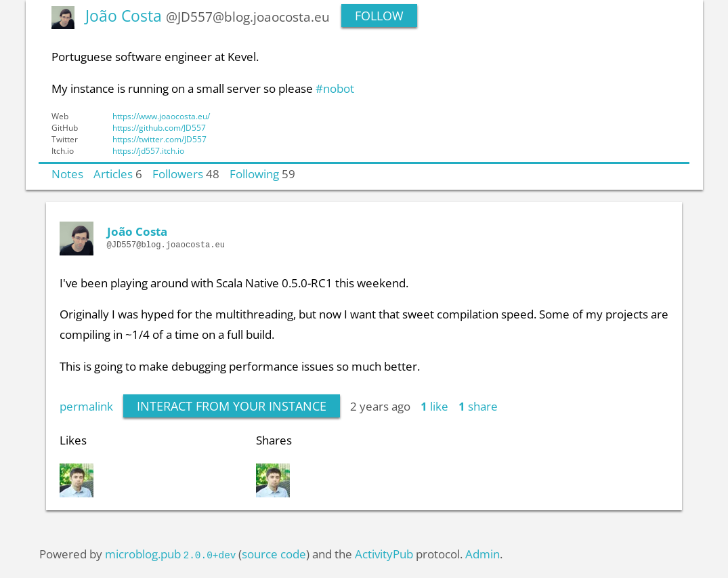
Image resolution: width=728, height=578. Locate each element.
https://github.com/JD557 (159, 128)
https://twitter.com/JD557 (159, 139)
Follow (379, 16)
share (478, 406)
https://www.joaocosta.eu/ (161, 116)
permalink (86, 406)
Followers (178, 173)
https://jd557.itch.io (148, 151)
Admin (483, 554)
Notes (67, 173)
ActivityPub (384, 554)
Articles (113, 173)
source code (274, 554)
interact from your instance (232, 406)
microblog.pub (143, 554)
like (434, 406)
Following (254, 173)
